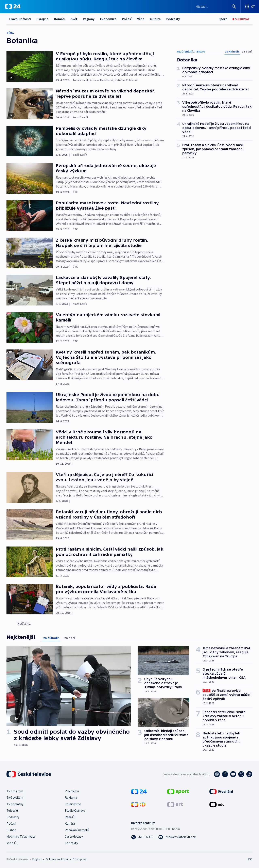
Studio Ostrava (75, 810)
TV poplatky (15, 804)
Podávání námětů (77, 830)
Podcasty (173, 19)
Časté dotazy (74, 836)
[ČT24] (13, 6)
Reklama (71, 797)
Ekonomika (108, 19)
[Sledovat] (241, 19)
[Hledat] (234, 6)
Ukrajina (42, 19)
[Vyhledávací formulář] (216, 6)
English (37, 859)
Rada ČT (70, 817)
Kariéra (70, 823)
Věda (141, 19)
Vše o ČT (12, 843)
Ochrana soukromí (57, 859)
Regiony (89, 19)
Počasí (127, 19)
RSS (250, 859)
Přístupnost (80, 859)
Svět (74, 19)
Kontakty (71, 843)
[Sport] (223, 19)
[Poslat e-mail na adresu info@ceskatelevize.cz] (177, 837)
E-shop (11, 830)
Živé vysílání (15, 797)
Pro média (72, 791)
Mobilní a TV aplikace (21, 836)
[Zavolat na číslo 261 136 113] (142, 837)
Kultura (155, 19)
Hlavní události (20, 19)
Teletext (12, 810)
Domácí (60, 19)
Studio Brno (73, 804)
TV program (15, 791)
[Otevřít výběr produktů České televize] (250, 6)
